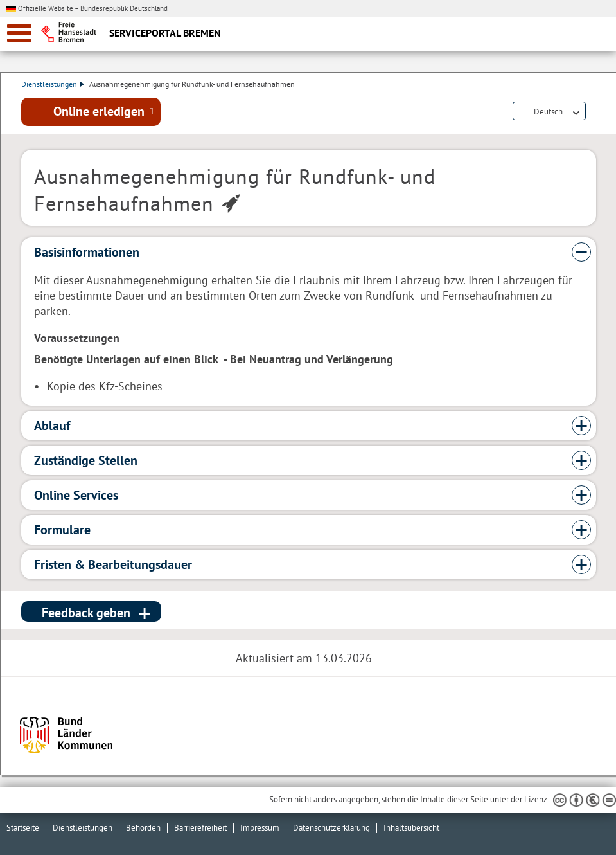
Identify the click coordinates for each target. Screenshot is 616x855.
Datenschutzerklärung (331, 828)
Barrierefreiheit (200, 828)
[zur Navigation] (19, 33)
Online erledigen (99, 111)
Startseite (23, 828)
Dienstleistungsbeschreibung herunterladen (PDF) (594, 112)
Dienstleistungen (53, 84)
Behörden (143, 828)
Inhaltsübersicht (411, 828)
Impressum (260, 828)
